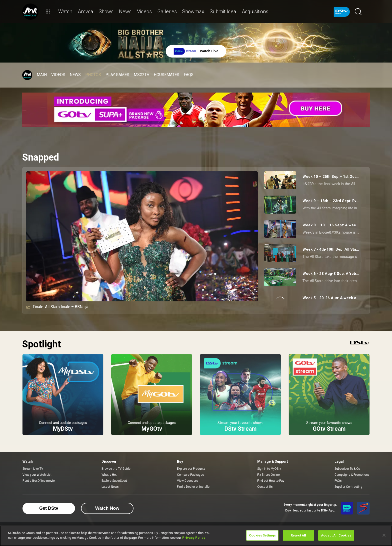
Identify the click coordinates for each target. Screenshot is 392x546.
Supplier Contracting (348, 487)
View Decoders (187, 481)
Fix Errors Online (268, 475)
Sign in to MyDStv (269, 469)
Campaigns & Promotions (352, 475)
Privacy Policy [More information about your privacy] (194, 538)
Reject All (298, 535)
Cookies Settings (262, 535)
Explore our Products (191, 469)
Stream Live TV (33, 469)
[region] (196, 536)
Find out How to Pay (271, 481)
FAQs (338, 481)
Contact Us (265, 487)
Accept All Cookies (336, 535)
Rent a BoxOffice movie (39, 481)
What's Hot (109, 475)
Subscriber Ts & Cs (347, 469)
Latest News (110, 487)
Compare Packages (190, 475)
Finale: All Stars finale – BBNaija (57, 307)
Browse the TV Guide (116, 469)
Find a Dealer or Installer (194, 487)
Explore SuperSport (114, 481)
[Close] (384, 535)
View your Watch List (37, 475)
